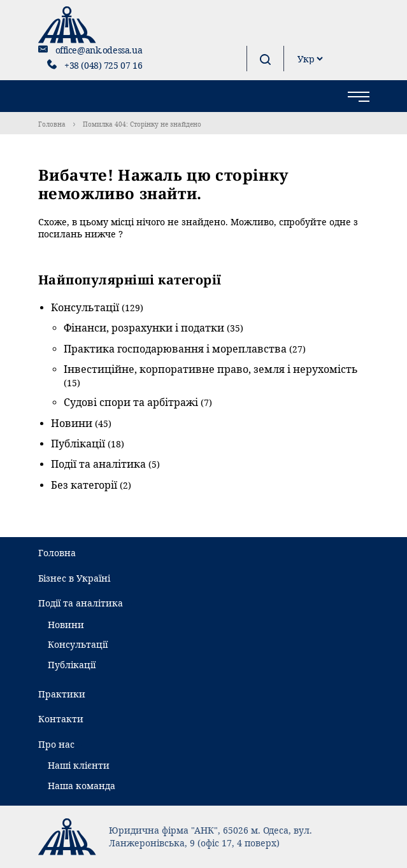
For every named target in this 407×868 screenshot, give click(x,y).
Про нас (56, 744)
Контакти (61, 719)
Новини (72, 423)
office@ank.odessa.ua (99, 50)
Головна (52, 124)
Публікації (78, 444)
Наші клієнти (79, 765)
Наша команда (82, 786)
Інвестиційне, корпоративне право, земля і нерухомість (211, 369)
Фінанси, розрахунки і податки (144, 328)
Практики (62, 694)
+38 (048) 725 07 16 (103, 65)
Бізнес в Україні (74, 578)
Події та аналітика (98, 464)
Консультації (85, 307)
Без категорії (84, 485)
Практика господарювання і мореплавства (175, 349)
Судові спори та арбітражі (131, 402)
